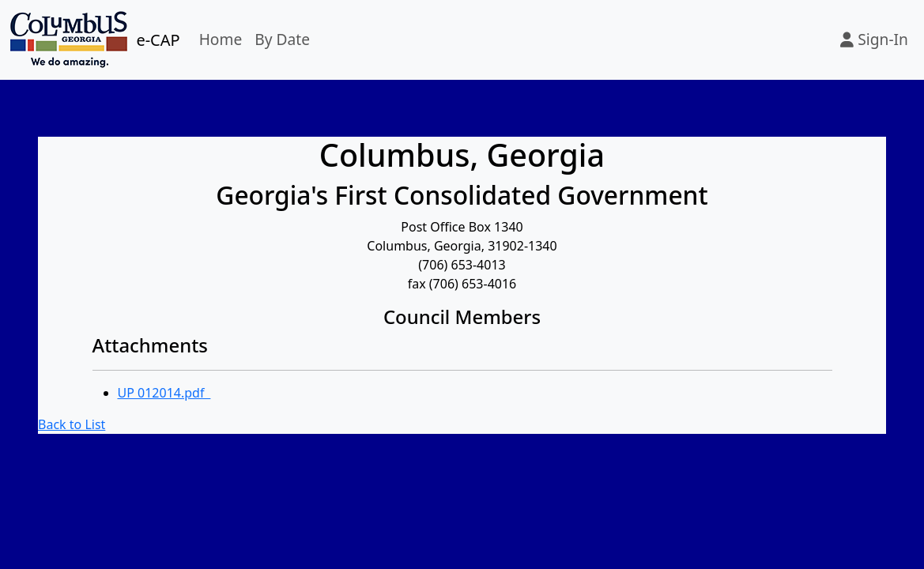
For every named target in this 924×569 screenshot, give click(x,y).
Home (221, 39)
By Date (282, 39)
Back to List (72, 424)
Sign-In (874, 39)
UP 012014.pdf (164, 393)
